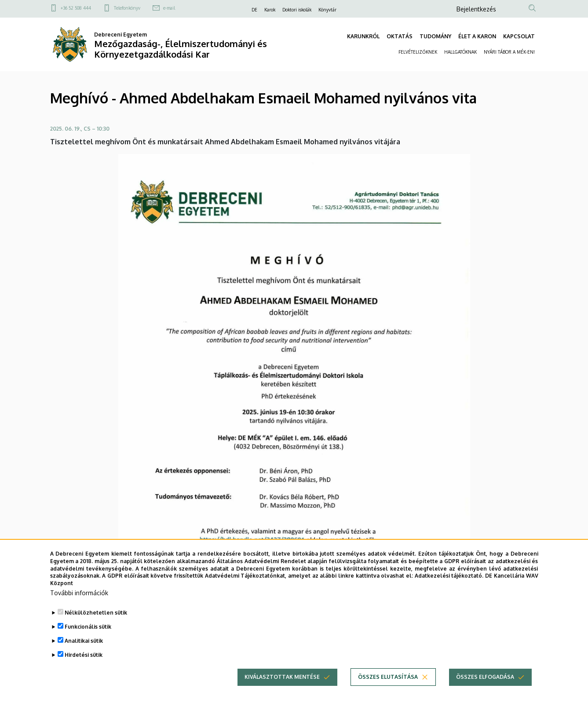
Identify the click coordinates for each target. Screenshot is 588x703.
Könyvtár (327, 10)
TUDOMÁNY (435, 36)
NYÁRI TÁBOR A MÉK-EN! (509, 52)
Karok (270, 10)
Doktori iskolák (297, 10)
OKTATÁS (400, 36)
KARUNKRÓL (363, 36)
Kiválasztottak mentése (282, 686)
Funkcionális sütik (88, 636)
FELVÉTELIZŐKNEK (418, 52)
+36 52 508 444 (76, 8)
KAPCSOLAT (519, 36)
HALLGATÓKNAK (460, 52)
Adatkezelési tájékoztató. (449, 585)
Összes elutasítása (388, 686)
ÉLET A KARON (477, 36)
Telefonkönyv (127, 8)
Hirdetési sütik (84, 664)
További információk (79, 602)
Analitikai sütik (84, 650)
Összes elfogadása (485, 686)
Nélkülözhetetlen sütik (96, 622)
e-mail (169, 8)
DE (254, 10)
